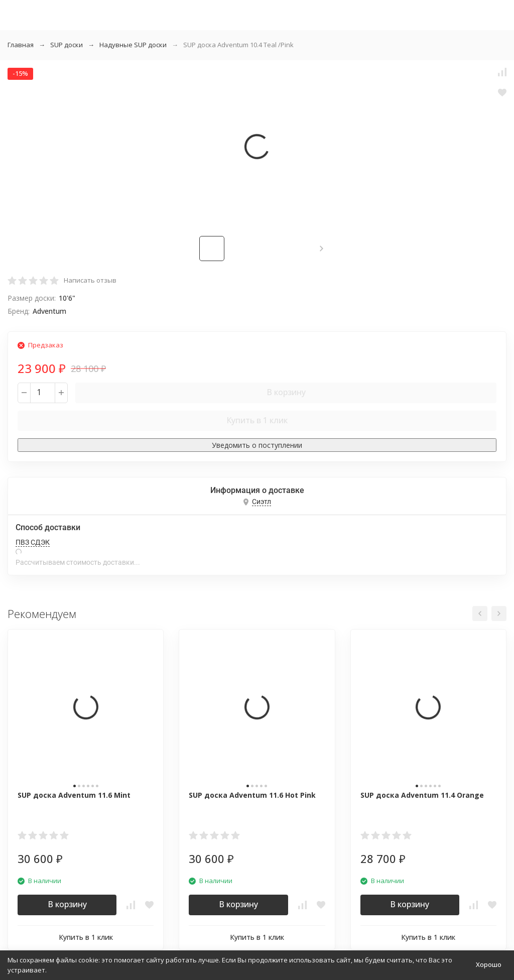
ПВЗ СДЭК (33, 542)
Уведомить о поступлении (257, 445)
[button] (322, 249)
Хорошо (489, 964)
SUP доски (67, 45)
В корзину (286, 392)
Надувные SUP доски (133, 45)
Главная (21, 45)
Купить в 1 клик (257, 420)
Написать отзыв (90, 280)
